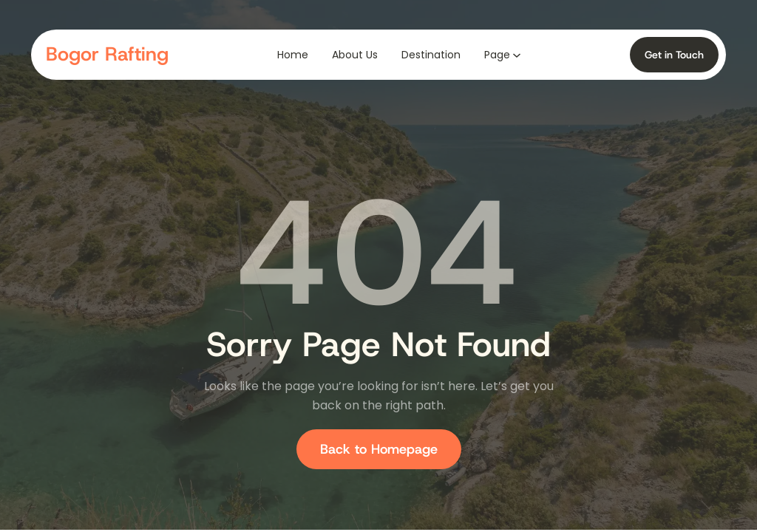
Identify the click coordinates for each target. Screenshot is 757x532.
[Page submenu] (517, 54)
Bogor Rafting (107, 54)
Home (293, 55)
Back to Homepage (379, 449)
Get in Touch (674, 55)
